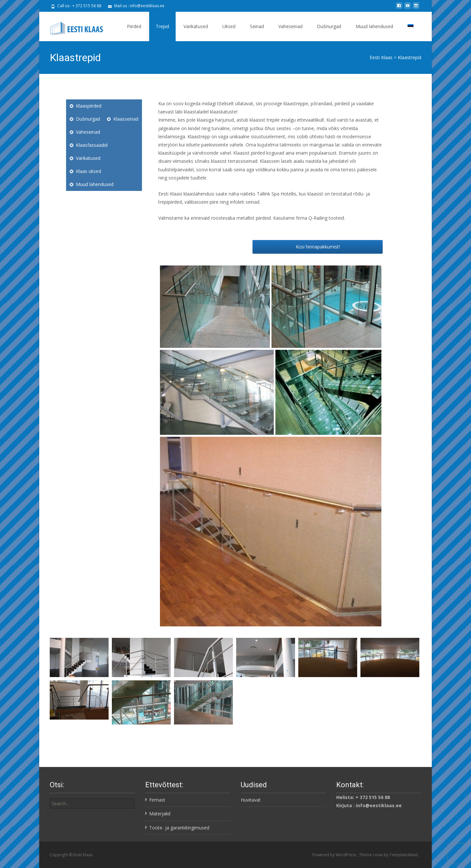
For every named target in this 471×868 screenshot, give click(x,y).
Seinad (257, 26)
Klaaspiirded (89, 106)
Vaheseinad (290, 26)
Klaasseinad (126, 119)
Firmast (157, 800)
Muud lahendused (374, 26)
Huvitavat (251, 800)
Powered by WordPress (335, 855)
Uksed (229, 26)
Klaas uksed (88, 171)
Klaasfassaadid (92, 145)
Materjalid (160, 814)
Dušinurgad (329, 26)
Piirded (134, 26)
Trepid (162, 26)
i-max (378, 855)
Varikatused (196, 26)
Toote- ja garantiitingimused (179, 828)
